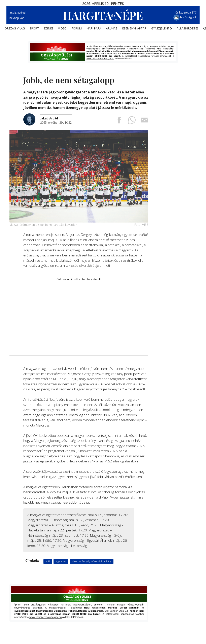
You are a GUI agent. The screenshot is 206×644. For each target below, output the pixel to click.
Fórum (77, 29)
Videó (62, 29)
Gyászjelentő (161, 29)
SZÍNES (48, 29)
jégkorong (61, 561)
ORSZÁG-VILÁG (15, 29)
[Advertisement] (79, 321)
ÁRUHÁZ (112, 29)
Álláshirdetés (188, 29)
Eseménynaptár (134, 29)
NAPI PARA (94, 29)
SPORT (34, 29)
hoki (48, 561)
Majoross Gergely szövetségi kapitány (92, 561)
